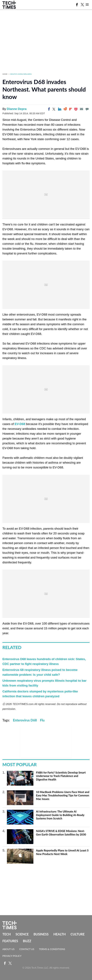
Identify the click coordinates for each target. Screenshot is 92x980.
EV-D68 (20, 424)
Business (41, 934)
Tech (7, 934)
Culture (78, 934)
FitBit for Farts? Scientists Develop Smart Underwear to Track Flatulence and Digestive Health (61, 776)
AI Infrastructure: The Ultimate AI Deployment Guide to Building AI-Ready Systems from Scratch (60, 815)
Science (22, 934)
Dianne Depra (17, 109)
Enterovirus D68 (25, 720)
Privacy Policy (12, 956)
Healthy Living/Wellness (21, 74)
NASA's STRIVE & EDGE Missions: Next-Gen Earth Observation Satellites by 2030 (61, 833)
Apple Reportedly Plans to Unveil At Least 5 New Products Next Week (62, 852)
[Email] (81, 109)
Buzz (27, 941)
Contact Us (27, 949)
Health (59, 934)
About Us (8, 949)
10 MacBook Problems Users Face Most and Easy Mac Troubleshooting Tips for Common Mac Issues (63, 795)
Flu (42, 720)
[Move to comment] (87, 109)
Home (5, 74)
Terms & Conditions (52, 949)
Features (10, 941)
